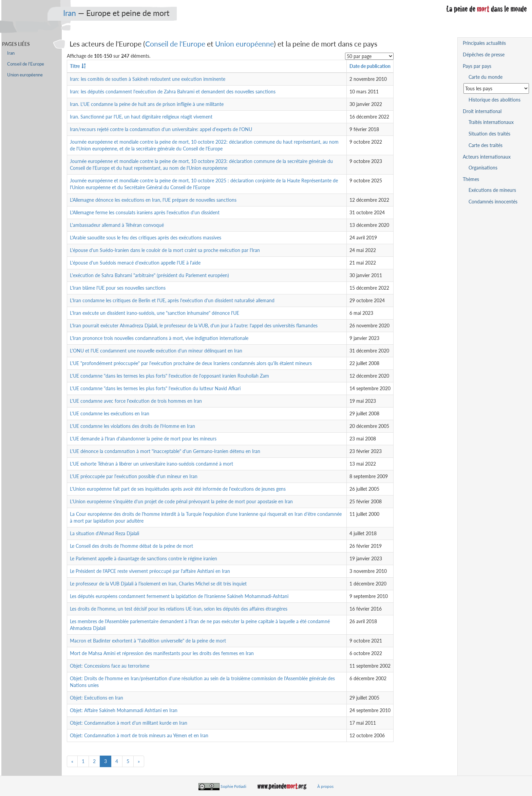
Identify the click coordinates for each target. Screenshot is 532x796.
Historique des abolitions (495, 100)
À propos (325, 786)
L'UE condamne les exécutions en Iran (110, 413)
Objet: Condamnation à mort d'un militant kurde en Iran (129, 723)
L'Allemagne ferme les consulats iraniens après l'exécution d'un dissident (145, 212)
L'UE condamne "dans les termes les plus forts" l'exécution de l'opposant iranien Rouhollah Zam (169, 376)
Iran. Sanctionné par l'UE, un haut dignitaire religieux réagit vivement (141, 117)
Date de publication (370, 66)
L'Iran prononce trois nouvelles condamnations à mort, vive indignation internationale (159, 338)
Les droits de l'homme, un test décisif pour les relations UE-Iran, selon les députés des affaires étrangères (179, 609)
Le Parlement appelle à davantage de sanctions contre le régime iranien (144, 558)
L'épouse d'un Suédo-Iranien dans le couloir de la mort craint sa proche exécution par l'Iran (165, 250)
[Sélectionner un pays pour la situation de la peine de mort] (496, 88)
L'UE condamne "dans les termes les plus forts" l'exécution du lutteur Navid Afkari (155, 388)
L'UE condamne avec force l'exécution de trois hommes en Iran (136, 401)
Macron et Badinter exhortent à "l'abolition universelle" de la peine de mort (148, 641)
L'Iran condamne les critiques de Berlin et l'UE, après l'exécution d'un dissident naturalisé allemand (172, 300)
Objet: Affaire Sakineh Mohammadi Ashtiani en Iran (124, 710)
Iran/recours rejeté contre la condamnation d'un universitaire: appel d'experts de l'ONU (161, 129)
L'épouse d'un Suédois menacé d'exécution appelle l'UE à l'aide (135, 263)
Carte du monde (486, 77)
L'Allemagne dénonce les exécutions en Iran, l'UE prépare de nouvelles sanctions (153, 200)
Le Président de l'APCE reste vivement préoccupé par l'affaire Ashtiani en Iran (150, 571)
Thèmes (471, 179)
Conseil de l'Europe (175, 44)
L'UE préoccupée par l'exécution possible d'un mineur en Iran (134, 476)
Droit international (482, 111)
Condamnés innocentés (493, 202)
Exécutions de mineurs (492, 190)
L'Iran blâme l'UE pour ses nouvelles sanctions (118, 288)
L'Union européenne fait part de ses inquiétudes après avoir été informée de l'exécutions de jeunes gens (178, 489)
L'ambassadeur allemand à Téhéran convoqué (117, 225)
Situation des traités (489, 134)
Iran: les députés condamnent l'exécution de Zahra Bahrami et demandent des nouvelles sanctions (173, 92)
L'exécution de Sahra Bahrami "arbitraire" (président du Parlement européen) (149, 275)
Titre (75, 66)
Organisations (483, 168)
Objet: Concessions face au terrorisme (110, 666)
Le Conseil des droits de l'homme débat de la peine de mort (131, 546)
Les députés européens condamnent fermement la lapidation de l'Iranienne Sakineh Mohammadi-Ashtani (179, 596)
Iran (70, 13)
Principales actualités (484, 43)
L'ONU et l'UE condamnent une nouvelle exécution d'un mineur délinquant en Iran (156, 351)
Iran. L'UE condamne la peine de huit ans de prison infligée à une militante (147, 104)
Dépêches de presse (484, 55)
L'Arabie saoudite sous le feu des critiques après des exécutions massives (146, 238)
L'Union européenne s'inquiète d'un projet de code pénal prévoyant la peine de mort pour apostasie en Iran (181, 501)
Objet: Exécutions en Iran (97, 698)
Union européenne (244, 44)
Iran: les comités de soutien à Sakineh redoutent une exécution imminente (148, 79)
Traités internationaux (491, 122)
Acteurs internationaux (487, 157)
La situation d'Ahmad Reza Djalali (104, 533)
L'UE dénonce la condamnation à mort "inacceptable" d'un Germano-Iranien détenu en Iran (165, 451)
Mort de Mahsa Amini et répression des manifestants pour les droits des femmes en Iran (162, 653)
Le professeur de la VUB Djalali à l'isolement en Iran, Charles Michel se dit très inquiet (158, 584)
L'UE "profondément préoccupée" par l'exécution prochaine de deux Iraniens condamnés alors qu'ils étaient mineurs (191, 363)
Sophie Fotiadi (233, 786)
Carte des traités (486, 145)
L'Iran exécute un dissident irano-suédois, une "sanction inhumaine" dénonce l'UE (155, 313)
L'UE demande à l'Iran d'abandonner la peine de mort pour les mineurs (143, 439)
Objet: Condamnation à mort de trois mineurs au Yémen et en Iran (139, 735)
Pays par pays (477, 66)
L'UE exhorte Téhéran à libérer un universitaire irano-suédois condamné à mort (151, 464)
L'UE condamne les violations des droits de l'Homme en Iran (132, 426)
